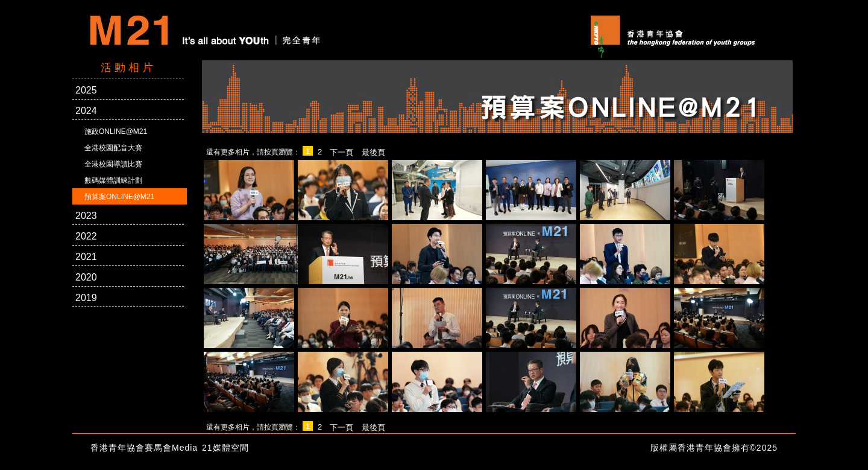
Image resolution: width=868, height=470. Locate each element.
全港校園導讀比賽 (113, 164)
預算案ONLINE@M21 (119, 197)
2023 (86, 216)
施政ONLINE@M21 (116, 132)
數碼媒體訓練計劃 (113, 180)
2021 (86, 257)
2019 (86, 298)
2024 (86, 111)
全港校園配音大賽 (113, 148)
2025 (86, 90)
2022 (86, 236)
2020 (86, 277)
